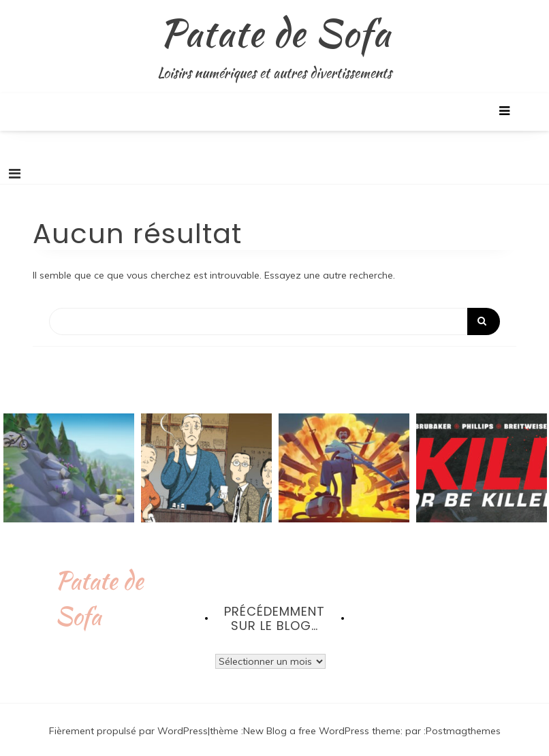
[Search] (274, 321)
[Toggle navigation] (15, 174)
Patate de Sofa (275, 33)
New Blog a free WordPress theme (322, 731)
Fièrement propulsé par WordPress (128, 731)
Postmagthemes (463, 731)
